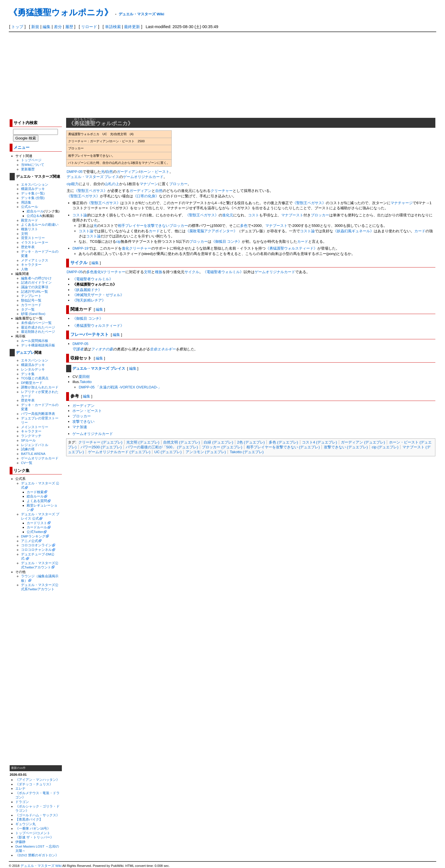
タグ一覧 (28, 309)
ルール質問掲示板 (35, 341)
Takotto (86, 382)
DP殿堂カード (32, 383)
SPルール (28, 440)
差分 (58, 27)
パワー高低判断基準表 (38, 414)
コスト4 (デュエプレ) (319, 442)
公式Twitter (35, 532)
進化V (99, 272)
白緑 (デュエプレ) (218, 442)
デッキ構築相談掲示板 (38, 345)
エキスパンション (35, 184)
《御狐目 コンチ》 (227, 241)
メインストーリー (35, 427)
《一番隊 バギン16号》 (33, 828)
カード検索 (35, 492)
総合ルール (35, 211)
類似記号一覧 (31, 300)
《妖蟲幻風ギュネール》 (353, 231)
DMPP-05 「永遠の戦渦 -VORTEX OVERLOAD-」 (120, 387)
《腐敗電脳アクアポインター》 (211, 231)
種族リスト (30, 229)
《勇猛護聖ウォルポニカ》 (61, 12)
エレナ (20, 788)
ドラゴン (22, 802)
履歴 (69, 27)
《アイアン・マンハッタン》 (37, 780)
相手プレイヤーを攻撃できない (144, 226)
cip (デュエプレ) (385, 447)
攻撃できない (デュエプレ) (346, 447)
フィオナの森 (102, 349)
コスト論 (80, 215)
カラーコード (31, 305)
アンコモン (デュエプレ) (206, 452)
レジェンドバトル (35, 445)
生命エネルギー (163, 349)
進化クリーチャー (137, 248)
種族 (159, 272)
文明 (24, 234)
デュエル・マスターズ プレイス (93, 177)
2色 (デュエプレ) (251, 442)
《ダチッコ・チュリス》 (34, 784)
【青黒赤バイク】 (29, 819)
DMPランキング (33, 536)
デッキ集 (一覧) (33, 193)
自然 (109, 172)
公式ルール (30, 207)
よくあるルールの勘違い (40, 224)
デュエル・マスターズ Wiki (141, 14)
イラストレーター (35, 242)
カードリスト (37, 523)
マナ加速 (80, 427)
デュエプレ (25, 353)
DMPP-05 (75, 172)
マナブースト (292, 215)
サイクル (79, 263)
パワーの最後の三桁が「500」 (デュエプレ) (162, 447)
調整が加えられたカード (40, 387)
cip (69, 184)
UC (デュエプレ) (168, 452)
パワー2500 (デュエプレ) (101, 447)
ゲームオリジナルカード (40, 458)
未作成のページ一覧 (36, 323)
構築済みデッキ (33, 189)
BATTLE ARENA (33, 454)
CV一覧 (27, 463)
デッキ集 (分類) (33, 198)
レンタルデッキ (33, 369)
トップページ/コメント (33, 833)
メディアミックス (35, 260)
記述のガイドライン (36, 282)
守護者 (78, 349)
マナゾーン (149, 184)
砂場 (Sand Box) (33, 314)
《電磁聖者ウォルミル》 (223, 272)
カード (154, 231)
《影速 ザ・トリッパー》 (34, 837)
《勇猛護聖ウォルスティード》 (291, 248)
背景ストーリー (33, 238)
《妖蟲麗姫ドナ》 (87, 290)
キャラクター (31, 264)
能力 (75, 184)
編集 (47, 27)
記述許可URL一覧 (34, 291)
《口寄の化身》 (146, 196)
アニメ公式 (30, 541)
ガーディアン (128, 172)
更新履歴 (28, 169)
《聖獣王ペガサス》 (91, 191)
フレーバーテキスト (90, 334)
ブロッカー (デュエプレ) (222, 447)
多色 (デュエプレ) (283, 442)
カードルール (37, 527)
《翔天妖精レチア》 (89, 300)
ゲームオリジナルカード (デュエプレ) (119, 452)
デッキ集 (28, 374)
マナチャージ (402, 203)
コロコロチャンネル (36, 550)
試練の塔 (28, 449)
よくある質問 (37, 501)
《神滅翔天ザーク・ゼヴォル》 (98, 295)
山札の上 (112, 184)
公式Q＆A (34, 216)
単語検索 (113, 27)
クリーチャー (222, 191)
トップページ (31, 160)
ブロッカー (178, 184)
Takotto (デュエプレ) (247, 452)
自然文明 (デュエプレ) (181, 442)
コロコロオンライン (36, 545)
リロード (89, 27)
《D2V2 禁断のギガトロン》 (37, 855)
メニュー (22, 148)
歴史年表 (28, 247)
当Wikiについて (33, 165)
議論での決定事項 (35, 287)
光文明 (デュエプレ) (143, 442)
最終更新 (132, 27)
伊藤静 (20, 842)
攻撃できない (83, 422)
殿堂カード (30, 220)
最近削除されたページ (38, 331)
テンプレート (31, 296)
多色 (244, 226)
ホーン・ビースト (155, 172)
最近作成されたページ (38, 327)
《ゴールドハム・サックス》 (37, 815)
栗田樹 (84, 377)
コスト (254, 215)
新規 (35, 27)
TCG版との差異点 (35, 378)
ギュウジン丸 (26, 824)
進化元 (228, 215)
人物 (24, 269)
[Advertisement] (222, 75)
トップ (17, 27)
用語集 (26, 202)
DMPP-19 (80, 248)
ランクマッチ (31, 436)
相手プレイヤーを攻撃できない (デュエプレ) (283, 447)
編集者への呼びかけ (36, 278)
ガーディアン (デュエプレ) (363, 442)
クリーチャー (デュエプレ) (100, 442)
